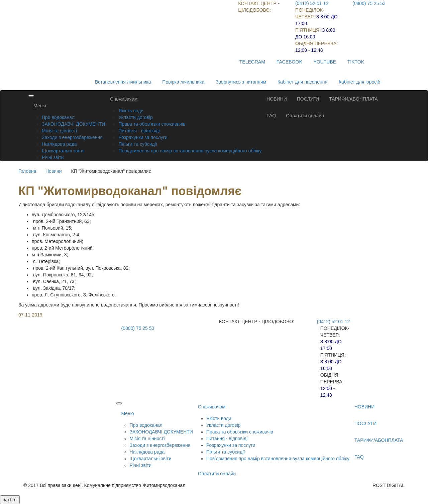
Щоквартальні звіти (63, 151)
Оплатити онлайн (305, 116)
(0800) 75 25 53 (369, 3)
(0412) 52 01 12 (312, 3)
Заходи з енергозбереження (72, 137)
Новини (54, 171)
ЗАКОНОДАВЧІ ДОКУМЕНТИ (73, 124)
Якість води (131, 111)
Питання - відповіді (139, 131)
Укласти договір (136, 117)
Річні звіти (53, 157)
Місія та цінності (59, 131)
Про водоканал (58, 117)
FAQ (271, 116)
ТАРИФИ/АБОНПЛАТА (353, 99)
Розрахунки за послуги (143, 137)
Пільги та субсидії (138, 144)
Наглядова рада (59, 144)
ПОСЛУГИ (308, 99)
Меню (40, 106)
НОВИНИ (277, 99)
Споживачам (124, 99)
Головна (27, 171)
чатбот (10, 500)
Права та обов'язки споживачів (152, 124)
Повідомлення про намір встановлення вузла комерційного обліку (190, 151)
